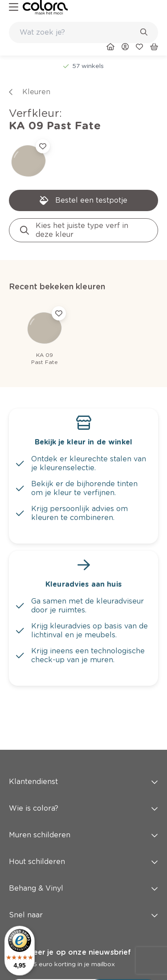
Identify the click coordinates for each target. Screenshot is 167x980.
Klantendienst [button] (83, 782)
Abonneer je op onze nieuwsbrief (70, 952)
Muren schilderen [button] (83, 835)
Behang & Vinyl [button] (83, 888)
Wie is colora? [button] (83, 808)
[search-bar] (78, 32)
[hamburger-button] (14, 7)
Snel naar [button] (83, 915)
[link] (45, 7)
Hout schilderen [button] (83, 862)
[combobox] (83, 32)
